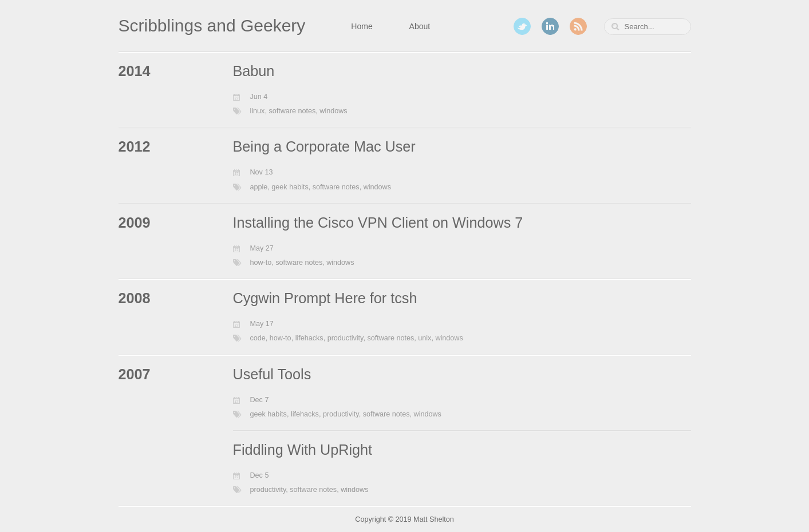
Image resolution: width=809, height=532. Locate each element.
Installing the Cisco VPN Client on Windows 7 (378, 223)
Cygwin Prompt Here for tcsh (325, 298)
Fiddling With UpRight (303, 450)
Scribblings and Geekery (212, 25)
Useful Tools (272, 374)
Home (362, 26)
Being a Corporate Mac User (324, 146)
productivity (346, 338)
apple (259, 187)
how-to (261, 263)
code (258, 338)
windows (333, 111)
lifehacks (309, 338)
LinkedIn (550, 26)
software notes (292, 111)
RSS (578, 26)
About (420, 26)
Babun (254, 71)
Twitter (522, 26)
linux (258, 111)
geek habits (290, 187)
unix (425, 338)
